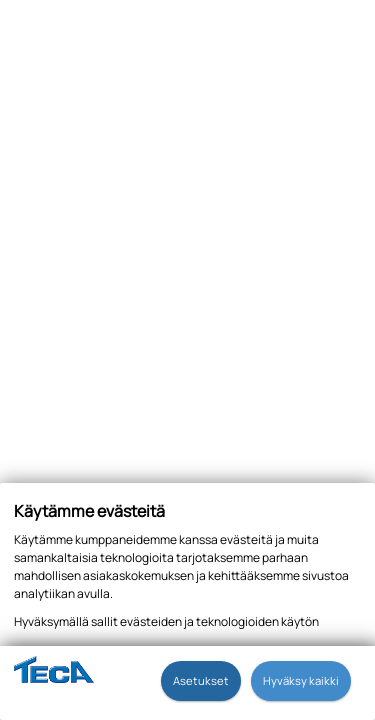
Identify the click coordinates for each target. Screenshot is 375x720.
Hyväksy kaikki (301, 680)
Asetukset (201, 680)
